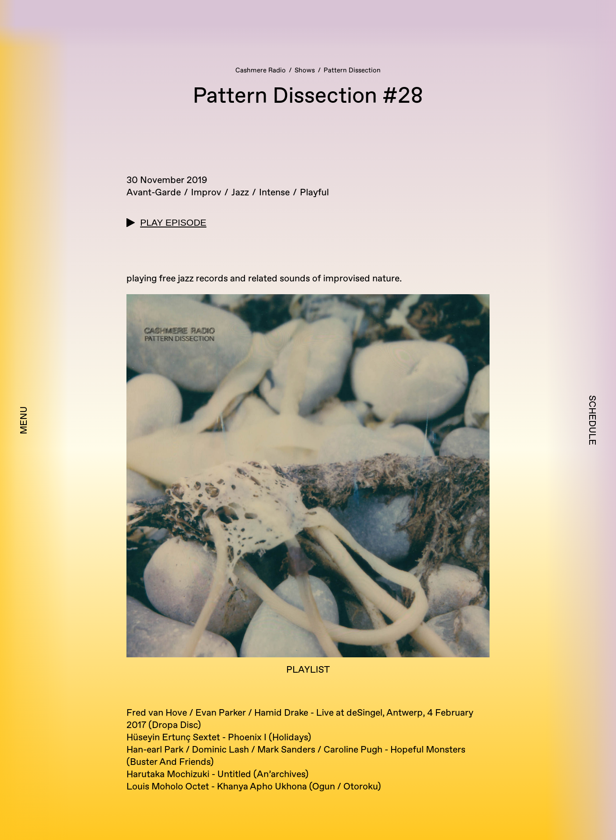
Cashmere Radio (261, 70)
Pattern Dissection (352, 70)
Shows (305, 70)
